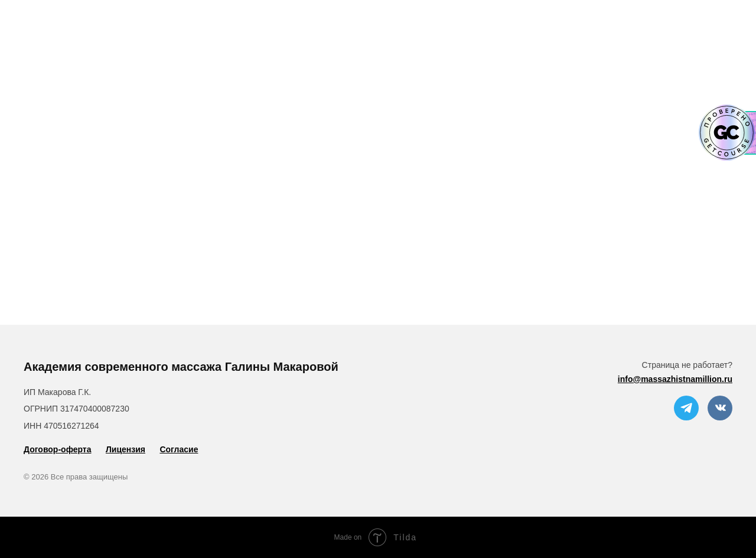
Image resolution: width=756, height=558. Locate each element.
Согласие (179, 449)
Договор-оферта (58, 449)
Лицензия (126, 449)
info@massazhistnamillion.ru (675, 379)
